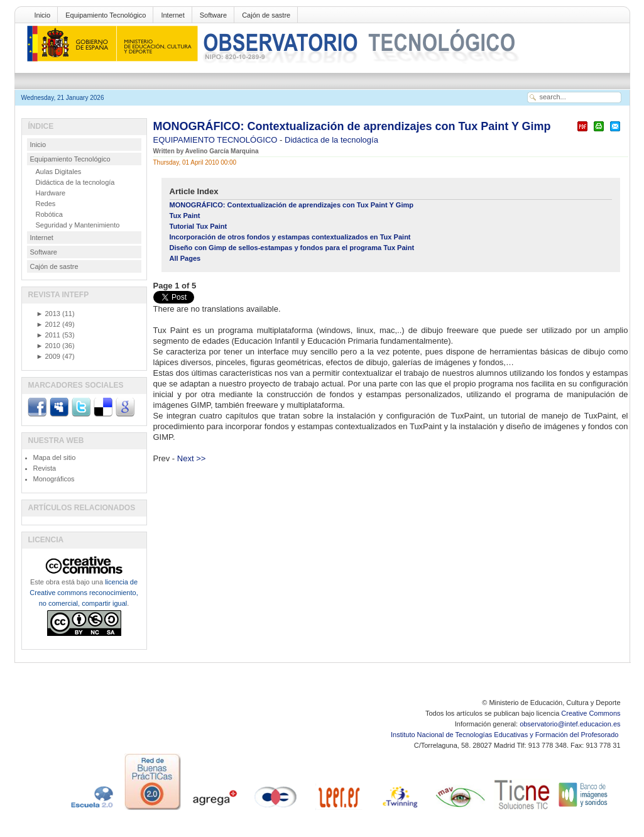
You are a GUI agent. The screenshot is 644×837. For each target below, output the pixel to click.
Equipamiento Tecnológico (106, 15)
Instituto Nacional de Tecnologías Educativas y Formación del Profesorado (505, 735)
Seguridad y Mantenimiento (78, 225)
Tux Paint (185, 216)
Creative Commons (591, 713)
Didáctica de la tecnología (331, 140)
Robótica (49, 214)
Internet (172, 15)
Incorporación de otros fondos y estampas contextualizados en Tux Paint (290, 237)
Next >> (192, 458)
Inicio (43, 15)
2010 (48, 346)
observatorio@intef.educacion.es (570, 724)
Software (213, 15)
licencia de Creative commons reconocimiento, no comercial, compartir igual (84, 593)
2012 (48, 324)
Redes (46, 204)
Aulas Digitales (59, 172)
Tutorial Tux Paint (199, 226)
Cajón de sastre (266, 15)
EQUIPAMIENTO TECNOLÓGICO (217, 140)
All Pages (185, 258)
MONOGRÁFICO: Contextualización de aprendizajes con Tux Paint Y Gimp (352, 126)
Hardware (51, 193)
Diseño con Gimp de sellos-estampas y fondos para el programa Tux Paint (292, 248)
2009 (48, 356)
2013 (48, 314)
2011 (48, 335)
